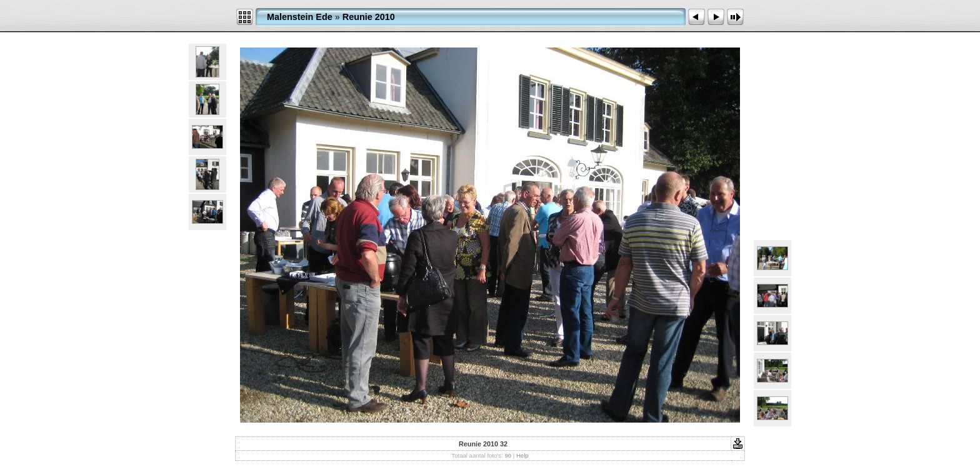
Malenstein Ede (300, 17)
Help (522, 455)
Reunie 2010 (369, 17)
